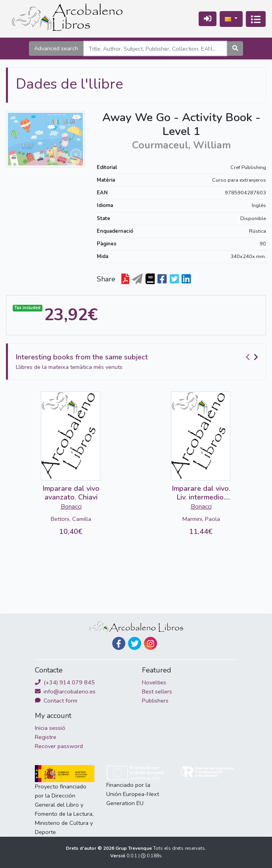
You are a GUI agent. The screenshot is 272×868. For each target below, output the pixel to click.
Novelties (154, 682)
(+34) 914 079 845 (65, 682)
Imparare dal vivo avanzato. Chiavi (71, 493)
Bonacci (71, 507)
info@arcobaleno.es (65, 691)
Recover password (59, 746)
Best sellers (157, 691)
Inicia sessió (50, 728)
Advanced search (56, 48)
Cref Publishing (248, 167)
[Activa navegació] (256, 19)
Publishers (155, 701)
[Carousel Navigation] (253, 357)
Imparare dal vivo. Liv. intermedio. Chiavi (201, 497)
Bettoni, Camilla (71, 519)
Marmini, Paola (201, 519)
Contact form (56, 701)
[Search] (155, 48)
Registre (46, 737)
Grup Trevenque (134, 848)
